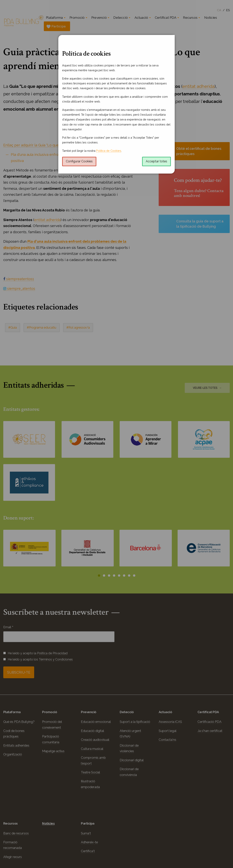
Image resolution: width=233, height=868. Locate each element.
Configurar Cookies (79, 161)
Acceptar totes (156, 161)
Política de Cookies (109, 151)
